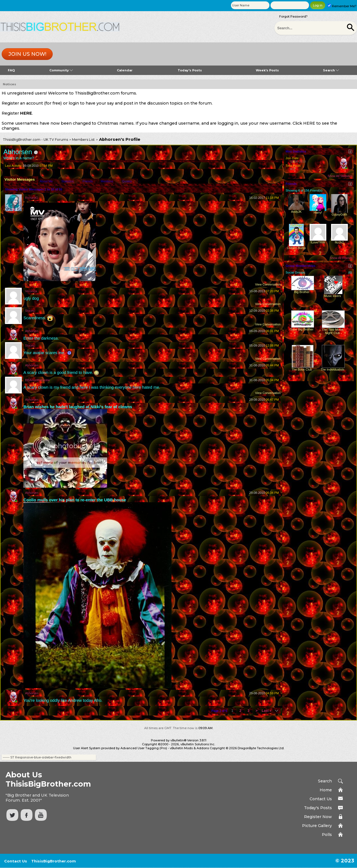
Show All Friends (341, 258)
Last (266, 711)
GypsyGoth (339, 214)
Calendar (125, 70)
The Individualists (333, 369)
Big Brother (302, 292)
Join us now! (27, 54)
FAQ (11, 70)
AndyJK (296, 212)
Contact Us (321, 799)
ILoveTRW (318, 242)
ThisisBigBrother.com (54, 861)
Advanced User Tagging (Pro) (144, 748)
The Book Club (302, 369)
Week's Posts (267, 70)
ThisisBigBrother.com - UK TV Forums (35, 140)
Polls (327, 835)
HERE (26, 113)
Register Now (318, 817)
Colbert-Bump (296, 248)
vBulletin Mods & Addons (189, 748)
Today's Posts (190, 70)
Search (331, 70)
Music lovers (332, 296)
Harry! (318, 212)
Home (326, 790)
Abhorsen (32, 331)
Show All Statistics (340, 176)
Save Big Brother (302, 329)
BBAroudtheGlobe (38, 380)
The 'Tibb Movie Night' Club (332, 331)
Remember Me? (342, 6)
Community (61, 70)
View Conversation (268, 284)
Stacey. (30, 311)
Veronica (31, 291)
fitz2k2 (339, 242)
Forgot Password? (293, 16)
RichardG (32, 198)
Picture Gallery (317, 826)
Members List (83, 140)
